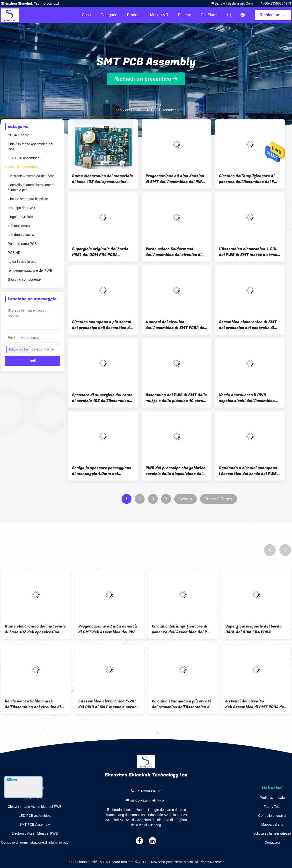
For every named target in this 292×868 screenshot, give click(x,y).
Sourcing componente (24, 279)
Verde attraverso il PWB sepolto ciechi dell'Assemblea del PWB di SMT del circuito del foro (249, 398)
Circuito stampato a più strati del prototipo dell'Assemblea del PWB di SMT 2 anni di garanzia (103, 325)
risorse (184, 15)
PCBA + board (18, 135)
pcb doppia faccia (21, 235)
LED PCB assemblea (24, 158)
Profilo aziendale (272, 798)
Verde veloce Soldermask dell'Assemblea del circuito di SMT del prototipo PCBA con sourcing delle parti (174, 252)
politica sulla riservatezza (272, 833)
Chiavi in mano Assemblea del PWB (30, 147)
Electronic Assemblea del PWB (31, 176)
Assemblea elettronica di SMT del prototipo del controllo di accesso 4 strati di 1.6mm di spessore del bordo (248, 325)
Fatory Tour (272, 807)
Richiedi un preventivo (275, 15)
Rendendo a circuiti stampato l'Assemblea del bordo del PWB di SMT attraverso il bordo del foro (248, 471)
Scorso (186, 499)
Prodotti (134, 15)
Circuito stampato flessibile (28, 199)
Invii (32, 361)
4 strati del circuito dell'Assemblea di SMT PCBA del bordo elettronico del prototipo (175, 325)
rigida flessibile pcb (22, 262)
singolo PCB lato (20, 217)
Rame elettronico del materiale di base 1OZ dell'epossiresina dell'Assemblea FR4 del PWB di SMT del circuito (102, 179)
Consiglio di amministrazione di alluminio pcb (31, 187)
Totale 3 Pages (219, 499)
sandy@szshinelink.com (234, 3)
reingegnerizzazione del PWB (30, 270)
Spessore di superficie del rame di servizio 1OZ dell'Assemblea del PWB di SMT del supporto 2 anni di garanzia (102, 398)
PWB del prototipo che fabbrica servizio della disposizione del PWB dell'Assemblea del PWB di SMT (176, 471)
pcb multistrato (19, 226)
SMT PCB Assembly (23, 167)
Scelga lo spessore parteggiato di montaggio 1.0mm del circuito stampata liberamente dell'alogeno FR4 (102, 471)
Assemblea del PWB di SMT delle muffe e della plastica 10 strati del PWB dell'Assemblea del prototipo (176, 398)
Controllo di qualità (272, 816)
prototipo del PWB (21, 208)
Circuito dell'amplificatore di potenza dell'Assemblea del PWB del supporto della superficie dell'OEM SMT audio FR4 (250, 179)
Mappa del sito (272, 824)
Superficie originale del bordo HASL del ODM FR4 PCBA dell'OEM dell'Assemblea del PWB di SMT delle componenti (100, 252)
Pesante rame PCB (22, 244)
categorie (109, 15)
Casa (86, 15)
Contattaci (272, 842)
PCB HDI (15, 253)
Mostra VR (159, 15)
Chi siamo (210, 15)
